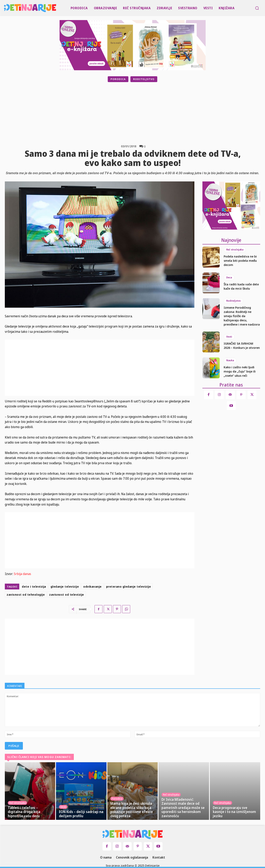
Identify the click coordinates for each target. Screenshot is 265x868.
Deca (229, 277)
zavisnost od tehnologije (26, 594)
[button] (257, 8)
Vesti (229, 337)
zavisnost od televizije (67, 594)
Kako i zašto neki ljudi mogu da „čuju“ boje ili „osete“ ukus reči (240, 371)
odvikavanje (92, 586)
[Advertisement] (143, 113)
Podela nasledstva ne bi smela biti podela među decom (240, 261)
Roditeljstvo (144, 79)
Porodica (118, 79)
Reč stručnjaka (235, 250)
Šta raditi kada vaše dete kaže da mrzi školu (241, 286)
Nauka (230, 360)
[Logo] (5, 8)
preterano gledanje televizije (129, 586)
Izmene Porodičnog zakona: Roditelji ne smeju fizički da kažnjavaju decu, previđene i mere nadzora (242, 316)
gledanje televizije (65, 586)
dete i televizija (34, 586)
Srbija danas (22, 574)
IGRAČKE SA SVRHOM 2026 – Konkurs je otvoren (242, 345)
